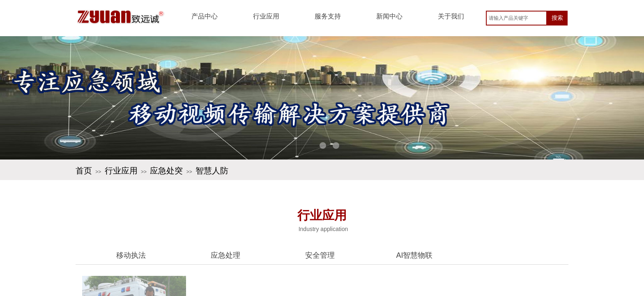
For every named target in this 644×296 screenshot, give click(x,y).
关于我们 (451, 16)
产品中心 (205, 16)
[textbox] (516, 18)
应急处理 (225, 255)
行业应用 (266, 16)
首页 (84, 171)
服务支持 (328, 16)
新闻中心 (389, 16)
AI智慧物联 (414, 255)
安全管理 (320, 255)
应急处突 (166, 171)
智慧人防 (212, 171)
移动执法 (131, 255)
